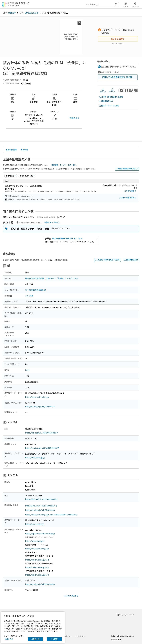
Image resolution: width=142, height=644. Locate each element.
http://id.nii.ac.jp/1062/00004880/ (41, 506)
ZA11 (27, 370)
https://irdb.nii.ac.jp (35, 457)
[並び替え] (11, 176)
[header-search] (102, 4)
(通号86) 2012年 (31, 13)
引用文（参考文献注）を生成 (111, 97)
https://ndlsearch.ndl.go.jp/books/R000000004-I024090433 (51, 515)
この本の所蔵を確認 (128, 198)
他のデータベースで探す (109, 106)
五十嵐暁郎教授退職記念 (36, 290)
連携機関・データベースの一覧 (64, 165)
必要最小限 (35, 639)
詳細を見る (74, 118)
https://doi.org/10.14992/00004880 (42, 433)
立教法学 (12, 13)
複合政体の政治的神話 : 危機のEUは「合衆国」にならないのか (52, 278)
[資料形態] (27, 176)
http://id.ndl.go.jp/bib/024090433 (40, 406)
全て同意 (54, 639)
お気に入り (103, 90)
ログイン (135, 4)
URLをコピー (112, 90)
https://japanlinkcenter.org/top (40, 534)
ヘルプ (125, 4)
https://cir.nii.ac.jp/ (35, 524)
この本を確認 (131, 191)
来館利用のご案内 (52, 222)
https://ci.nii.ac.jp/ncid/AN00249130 (42, 448)
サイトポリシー (80, 636)
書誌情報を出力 (106, 101)
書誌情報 (24, 150)
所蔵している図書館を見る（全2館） (118, 77)
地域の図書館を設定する (128, 169)
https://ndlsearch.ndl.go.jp (37, 397)
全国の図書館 (11, 150)
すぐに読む (118, 39)
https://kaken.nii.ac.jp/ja (37, 560)
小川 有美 (29, 296)
